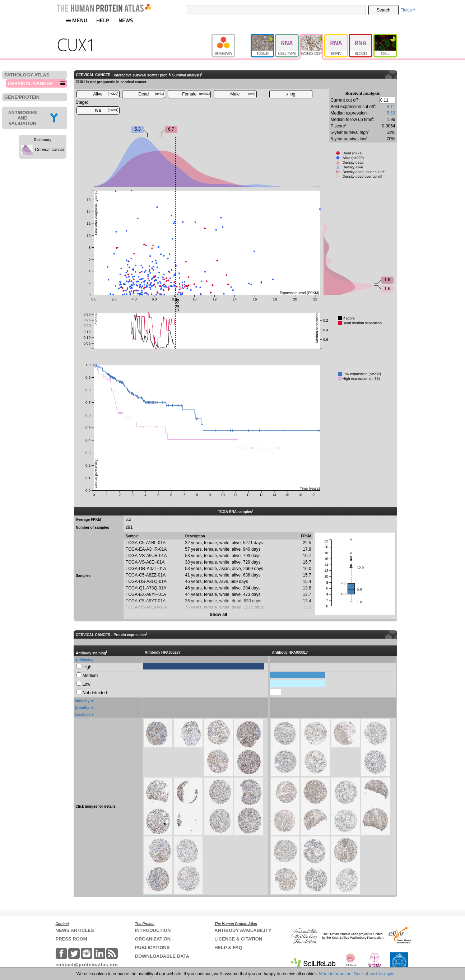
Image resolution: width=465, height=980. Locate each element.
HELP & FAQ (228, 948)
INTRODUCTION (153, 930)
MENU (76, 20)
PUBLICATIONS (152, 948)
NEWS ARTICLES (75, 930)
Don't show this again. (375, 974)
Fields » (408, 10)
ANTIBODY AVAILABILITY (243, 930)
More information (335, 974)
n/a (106, 110)
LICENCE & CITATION (238, 939)
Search (383, 10)
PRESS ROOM (71, 939)
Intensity (82, 701)
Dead (151, 94)
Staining (86, 660)
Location (82, 715)
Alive (106, 94)
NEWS (126, 20)
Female (196, 94)
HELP (103, 20)
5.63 (391, 113)
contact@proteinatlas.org (87, 965)
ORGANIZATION (153, 939)
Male (243, 94)
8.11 (391, 107)
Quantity (82, 708)
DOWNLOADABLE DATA (162, 956)
